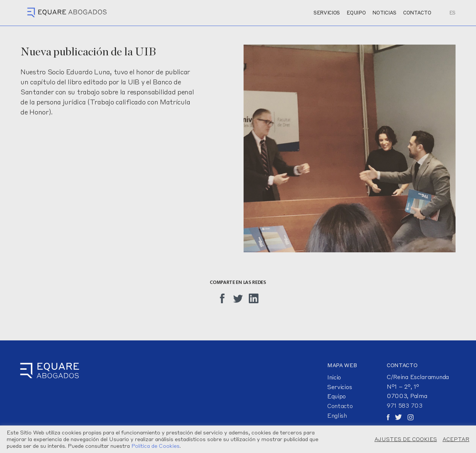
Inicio (334, 377)
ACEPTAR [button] (456, 439)
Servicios (340, 387)
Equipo (337, 396)
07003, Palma (407, 396)
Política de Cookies (155, 446)
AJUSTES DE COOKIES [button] (406, 439)
